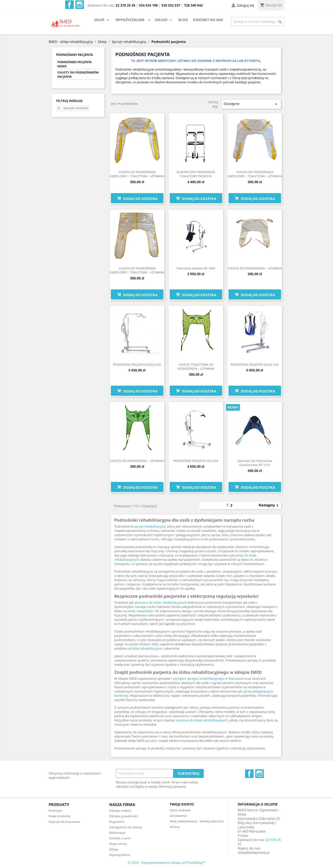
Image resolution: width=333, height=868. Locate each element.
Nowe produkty (59, 816)
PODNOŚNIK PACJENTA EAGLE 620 (255, 365)
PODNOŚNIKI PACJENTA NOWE (75, 64)
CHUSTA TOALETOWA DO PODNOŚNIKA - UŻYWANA (196, 367)
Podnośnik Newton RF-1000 (196, 268)
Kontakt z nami (120, 838)
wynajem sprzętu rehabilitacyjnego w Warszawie (208, 678)
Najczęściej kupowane (64, 822)
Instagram (80, 5)
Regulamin (117, 822)
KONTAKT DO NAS (208, 20)
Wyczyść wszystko (73, 108)
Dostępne (251, 104)
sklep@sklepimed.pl (254, 852)
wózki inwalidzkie (140, 611)
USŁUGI (164, 20)
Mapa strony (118, 844)
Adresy (175, 827)
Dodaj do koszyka (137, 198)
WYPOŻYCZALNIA (130, 20)
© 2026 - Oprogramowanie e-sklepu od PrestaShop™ (166, 862)
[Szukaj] (258, 21)
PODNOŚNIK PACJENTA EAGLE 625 (137, 365)
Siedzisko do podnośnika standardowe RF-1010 (255, 463)
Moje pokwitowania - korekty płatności (197, 821)
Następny (269, 506)
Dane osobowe (180, 810)
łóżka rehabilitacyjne (147, 648)
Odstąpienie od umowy (126, 827)
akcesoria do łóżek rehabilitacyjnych (161, 602)
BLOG (183, 20)
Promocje (55, 811)
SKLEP (102, 20)
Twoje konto (182, 804)
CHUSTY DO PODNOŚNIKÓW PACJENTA (78, 74)
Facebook (69, 5)
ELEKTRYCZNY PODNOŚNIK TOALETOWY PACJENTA (196, 174)
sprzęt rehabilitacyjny (150, 526)
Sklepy (114, 849)
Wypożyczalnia (120, 855)
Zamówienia (178, 816)
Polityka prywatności (124, 816)
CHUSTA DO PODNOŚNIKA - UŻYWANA (255, 268)
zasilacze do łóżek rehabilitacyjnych (202, 720)
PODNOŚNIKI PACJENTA (74, 55)
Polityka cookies (120, 811)
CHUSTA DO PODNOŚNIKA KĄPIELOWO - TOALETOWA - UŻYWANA (137, 174)
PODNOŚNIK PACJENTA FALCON (196, 461)
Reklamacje (117, 833)
